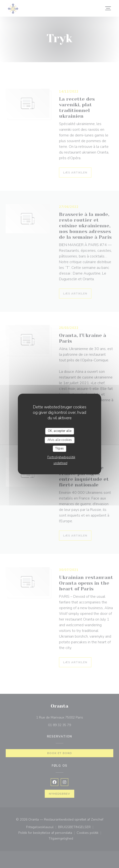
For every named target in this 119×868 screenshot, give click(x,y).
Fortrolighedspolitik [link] (61, 457)
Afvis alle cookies (60, 440)
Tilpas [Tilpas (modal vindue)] (59, 448)
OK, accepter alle (60, 431)
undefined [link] (60, 463)
